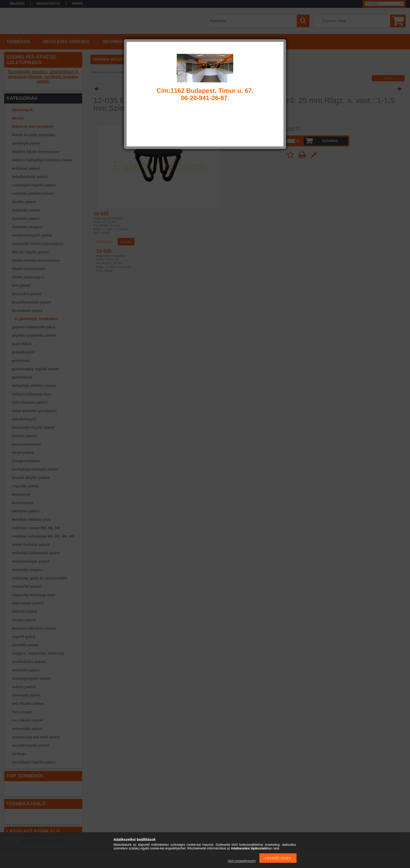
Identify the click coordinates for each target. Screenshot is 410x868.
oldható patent (24, 612)
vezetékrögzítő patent (30, 745)
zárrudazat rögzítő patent (33, 762)
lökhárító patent (25, 511)
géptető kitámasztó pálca (34, 327)
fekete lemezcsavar (29, 269)
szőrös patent (24, 687)
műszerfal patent (26, 586)
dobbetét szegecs (27, 227)
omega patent (24, 620)
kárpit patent (23, 453)
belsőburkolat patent (30, 177)
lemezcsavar (23, 503)
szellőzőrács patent (29, 662)
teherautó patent (26, 695)
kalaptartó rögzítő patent (33, 427)
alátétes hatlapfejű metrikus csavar (42, 160)
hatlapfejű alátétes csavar (34, 386)
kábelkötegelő (24, 419)
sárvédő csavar (25, 645)
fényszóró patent (26, 294)
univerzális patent (27, 729)
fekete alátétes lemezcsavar (36, 260)
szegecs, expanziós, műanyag (38, 653)
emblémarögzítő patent (32, 235)
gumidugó (21, 361)
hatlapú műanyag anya (32, 394)
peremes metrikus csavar (34, 628)
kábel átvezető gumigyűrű (34, 411)
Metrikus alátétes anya (31, 519)
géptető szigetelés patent (34, 335)
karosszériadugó (26, 444)
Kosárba (330, 141)
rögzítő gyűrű (23, 637)
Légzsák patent (25, 486)
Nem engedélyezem (242, 861)
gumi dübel (22, 344)
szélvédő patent (25, 670)
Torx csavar (22, 712)
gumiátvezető (23, 352)
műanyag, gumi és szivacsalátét (39, 578)
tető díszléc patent (28, 704)
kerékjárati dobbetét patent (35, 469)
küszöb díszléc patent (31, 478)
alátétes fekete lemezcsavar (36, 152)
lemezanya (21, 494)
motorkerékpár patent (31, 561)
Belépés (17, 4)
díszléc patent (24, 202)
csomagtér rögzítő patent (34, 185)
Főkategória (99, 72)
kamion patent (24, 436)
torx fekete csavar (27, 720)
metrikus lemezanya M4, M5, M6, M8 (43, 536)
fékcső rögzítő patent (30, 252)
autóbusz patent (26, 168)
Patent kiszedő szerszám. (34, 135)
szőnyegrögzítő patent (31, 678)
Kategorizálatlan (26, 461)
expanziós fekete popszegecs (37, 244)
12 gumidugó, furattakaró (36, 319)
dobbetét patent (25, 219)
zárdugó (19, 754)
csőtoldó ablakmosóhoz (33, 193)
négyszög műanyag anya (33, 595)
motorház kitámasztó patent (36, 553)
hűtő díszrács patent (30, 402)
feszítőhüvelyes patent (31, 302)
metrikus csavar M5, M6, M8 (36, 528)
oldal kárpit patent (28, 603)
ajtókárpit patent (26, 143)
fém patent (21, 285)
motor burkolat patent (31, 545)
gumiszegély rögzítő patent (35, 369)
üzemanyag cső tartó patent (36, 737)
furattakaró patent (27, 311)
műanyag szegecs (27, 570)
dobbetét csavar (26, 210)
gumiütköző (22, 377)
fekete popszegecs (28, 277)
